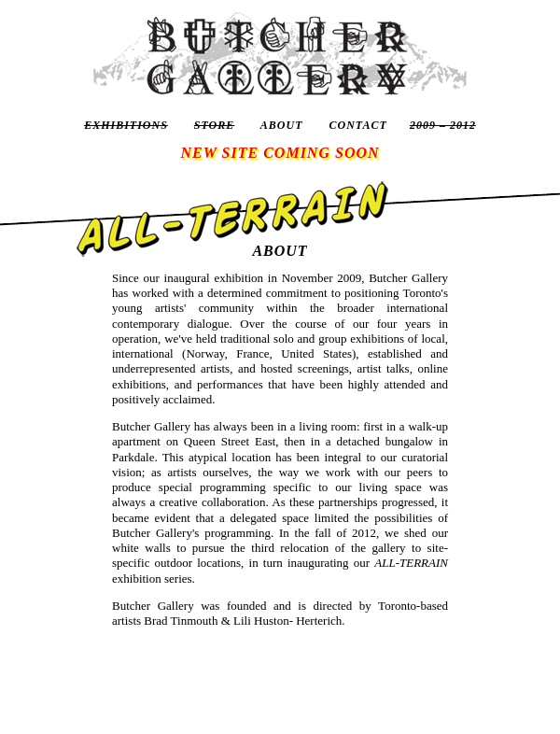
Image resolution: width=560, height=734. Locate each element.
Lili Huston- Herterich (287, 621)
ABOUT (282, 125)
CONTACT (358, 125)
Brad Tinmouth (181, 621)
